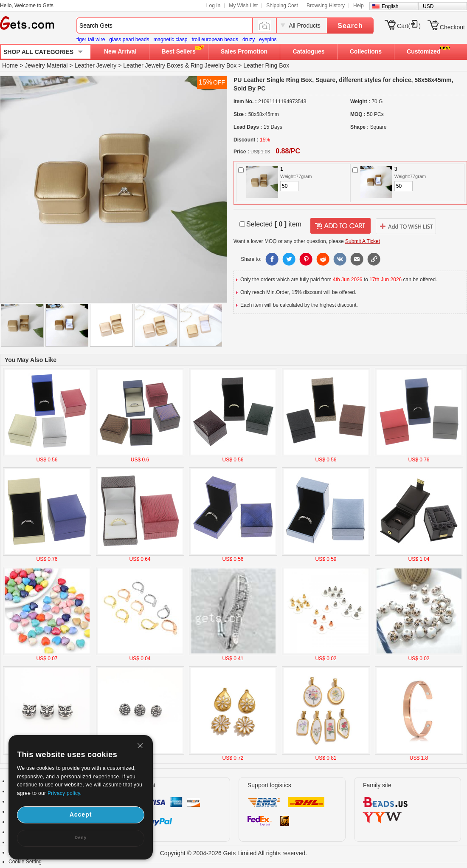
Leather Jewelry (95, 65)
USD (428, 6)
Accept (81, 814)
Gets (27, 23)
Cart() (409, 26)
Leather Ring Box (266, 65)
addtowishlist (406, 226)
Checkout (452, 27)
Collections (366, 51)
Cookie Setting (25, 862)
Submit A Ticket (363, 241)
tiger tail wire (91, 40)
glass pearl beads (129, 40)
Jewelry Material (46, 65)
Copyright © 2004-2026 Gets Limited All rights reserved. (234, 853)
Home (10, 65)
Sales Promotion (244, 51)
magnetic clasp (170, 40)
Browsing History (326, 6)
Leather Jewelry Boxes (153, 65)
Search (350, 26)
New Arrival (120, 51)
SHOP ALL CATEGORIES (38, 52)
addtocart (340, 226)
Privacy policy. (65, 793)
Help (359, 6)
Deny (81, 838)
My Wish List (243, 6)
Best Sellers (179, 51)
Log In (213, 6)
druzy (249, 40)
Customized (423, 51)
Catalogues (308, 51)
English (390, 6)
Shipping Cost (282, 6)
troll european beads (215, 40)
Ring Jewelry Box (214, 65)
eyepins (268, 40)
